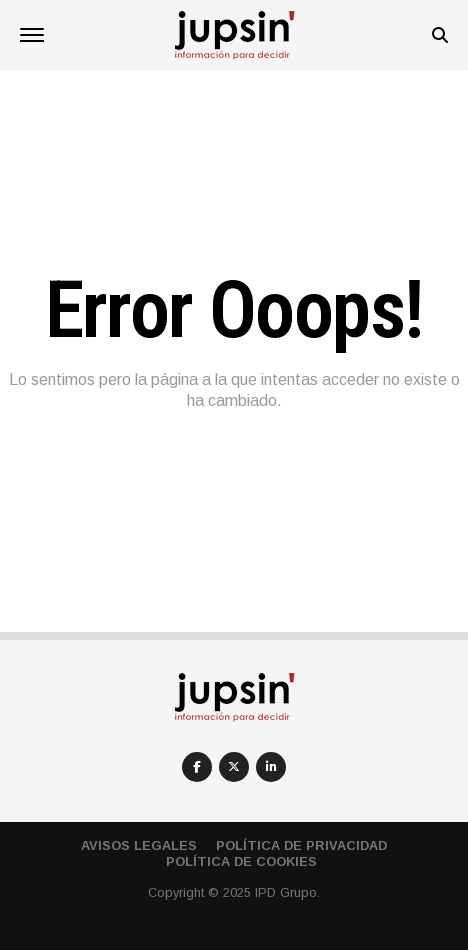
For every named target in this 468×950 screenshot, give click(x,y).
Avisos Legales (139, 845)
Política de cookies (241, 861)
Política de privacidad (301, 845)
